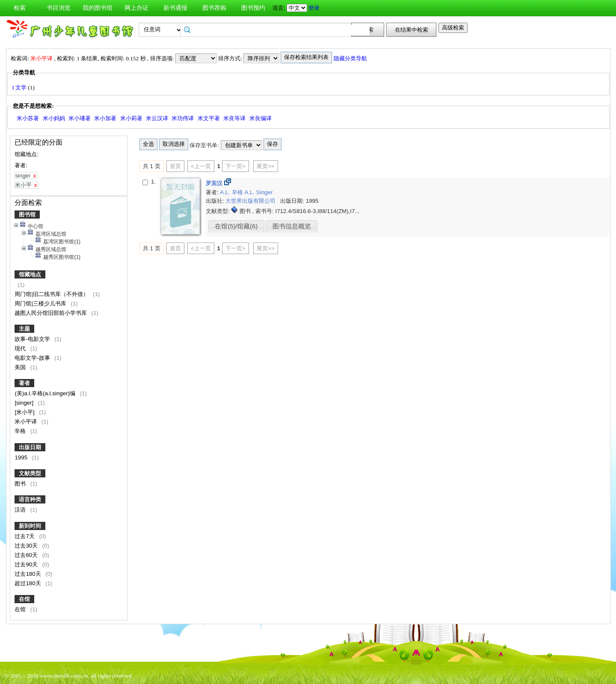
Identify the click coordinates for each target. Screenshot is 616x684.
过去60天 (27, 555)
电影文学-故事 (33, 358)
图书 (21, 484)
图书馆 (27, 215)
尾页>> (266, 166)
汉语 (21, 510)
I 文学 (20, 87)
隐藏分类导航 (351, 58)
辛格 (21, 431)
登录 (314, 8)
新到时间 (30, 526)
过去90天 (27, 564)
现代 (21, 348)
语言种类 (30, 499)
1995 (22, 457)
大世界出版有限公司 (251, 201)
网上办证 (136, 8)
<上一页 (201, 166)
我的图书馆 (98, 8)
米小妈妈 (54, 118)
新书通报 (175, 8)
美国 (21, 367)
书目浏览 (59, 8)
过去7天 (25, 536)
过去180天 (28, 574)
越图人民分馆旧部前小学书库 (52, 313)
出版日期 (30, 447)
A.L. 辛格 (232, 192)
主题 (24, 329)
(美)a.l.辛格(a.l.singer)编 (46, 393)
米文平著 (209, 118)
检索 (20, 8)
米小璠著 (80, 118)
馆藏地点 (30, 274)
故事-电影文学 (33, 339)
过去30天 (27, 546)
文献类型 (30, 473)
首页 (175, 166)
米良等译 (234, 118)
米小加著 (105, 118)
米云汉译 (157, 118)
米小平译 (27, 422)
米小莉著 (131, 118)
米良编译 (261, 118)
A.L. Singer (258, 192)
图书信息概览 (292, 226)
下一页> (235, 166)
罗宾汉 (215, 183)
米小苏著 (28, 118)
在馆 (24, 599)
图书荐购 (214, 8)
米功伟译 (183, 118)
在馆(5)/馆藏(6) (236, 226)
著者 (24, 383)
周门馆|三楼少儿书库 (41, 304)
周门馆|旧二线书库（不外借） (52, 294)
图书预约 (253, 8)
